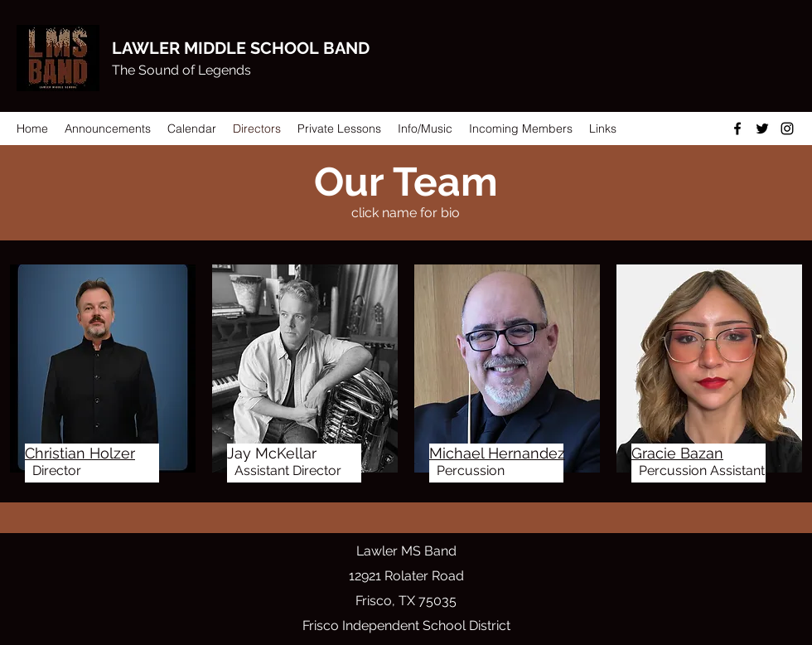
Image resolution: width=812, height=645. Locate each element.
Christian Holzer (80, 453)
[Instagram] (787, 129)
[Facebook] (737, 129)
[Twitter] (762, 129)
